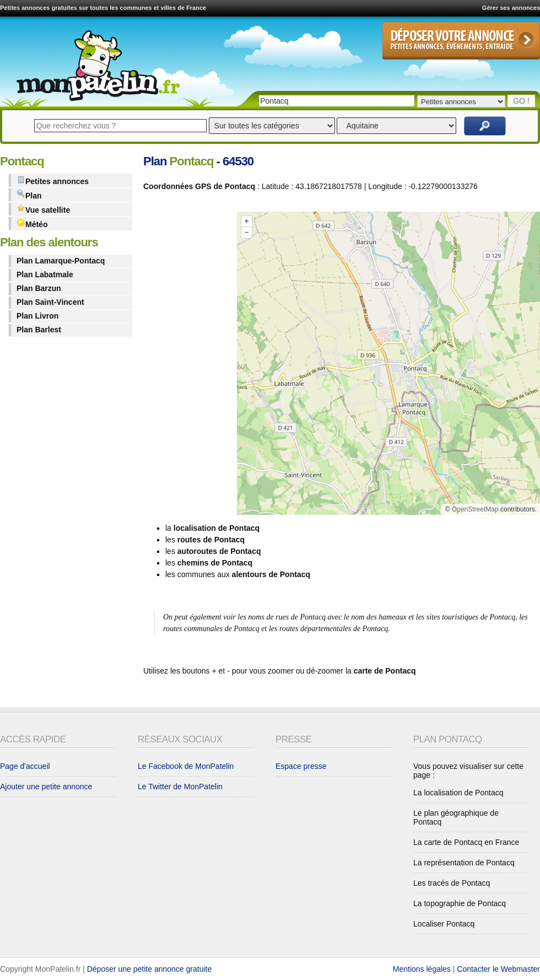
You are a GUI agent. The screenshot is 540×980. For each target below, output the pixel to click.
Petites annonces (53, 181)
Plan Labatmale (45, 274)
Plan (29, 195)
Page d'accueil (25, 766)
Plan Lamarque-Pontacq (61, 261)
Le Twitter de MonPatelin (180, 787)
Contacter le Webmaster (498, 969)
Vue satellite (43, 209)
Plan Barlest (39, 330)
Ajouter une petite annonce (46, 787)
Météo (32, 224)
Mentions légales (422, 969)
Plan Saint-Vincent (50, 302)
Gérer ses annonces (511, 8)
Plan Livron (37, 316)
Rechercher (485, 126)
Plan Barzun (39, 288)
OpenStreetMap (475, 509)
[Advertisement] (181, 235)
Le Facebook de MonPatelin (186, 766)
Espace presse (301, 766)
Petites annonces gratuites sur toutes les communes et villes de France (103, 8)
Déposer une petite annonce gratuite (150, 969)
